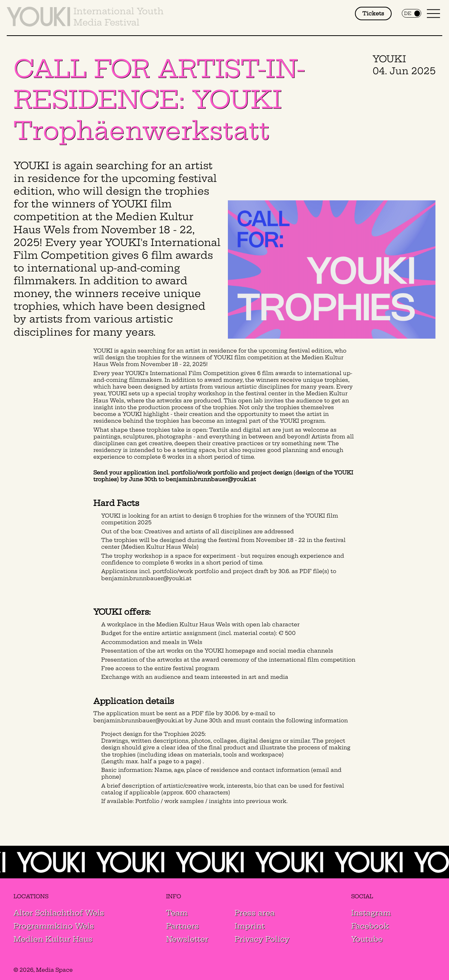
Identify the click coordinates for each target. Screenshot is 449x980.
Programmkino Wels (54, 926)
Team (177, 913)
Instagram (371, 913)
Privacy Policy (262, 939)
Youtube (367, 939)
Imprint (250, 926)
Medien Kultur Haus (53, 939)
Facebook (370, 926)
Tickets (373, 14)
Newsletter (187, 939)
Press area (255, 913)
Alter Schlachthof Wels (59, 913)
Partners (183, 926)
